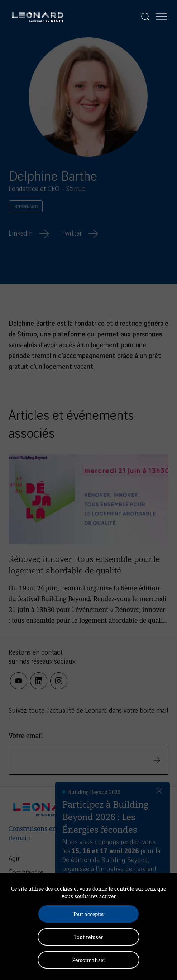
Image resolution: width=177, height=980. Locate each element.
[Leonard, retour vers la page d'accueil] (38, 17)
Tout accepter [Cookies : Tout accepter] (88, 914)
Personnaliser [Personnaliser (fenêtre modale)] (89, 960)
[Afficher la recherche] (145, 17)
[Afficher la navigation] (161, 17)
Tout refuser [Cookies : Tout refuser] (88, 937)
